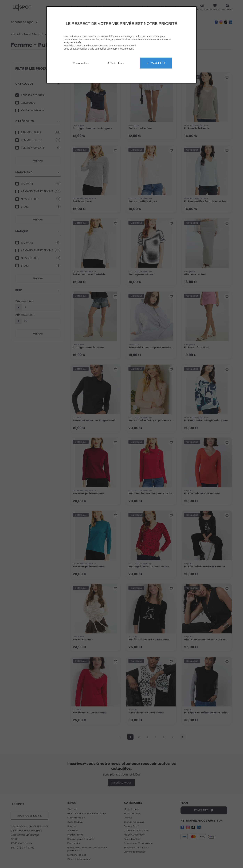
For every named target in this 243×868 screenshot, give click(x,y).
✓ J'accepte (156, 63)
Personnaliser (81, 63)
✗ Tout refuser (116, 63)
